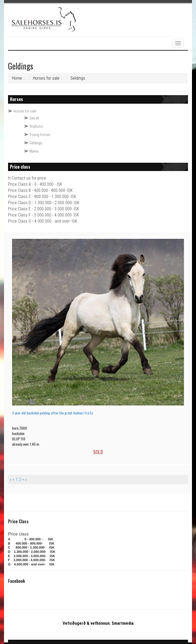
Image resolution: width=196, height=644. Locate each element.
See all (34, 118)
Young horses (40, 135)
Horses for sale (46, 78)
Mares (34, 151)
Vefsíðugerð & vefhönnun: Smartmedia (98, 623)
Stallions (36, 126)
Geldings (78, 78)
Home (17, 78)
